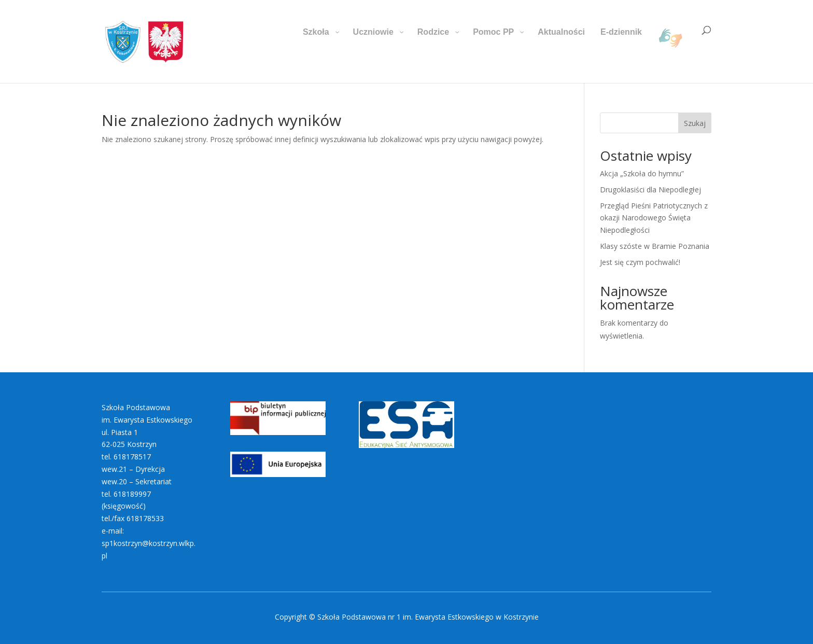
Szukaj (695, 123)
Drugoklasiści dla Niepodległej (650, 190)
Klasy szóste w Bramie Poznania (655, 246)
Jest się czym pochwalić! (640, 262)
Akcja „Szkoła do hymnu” (642, 173)
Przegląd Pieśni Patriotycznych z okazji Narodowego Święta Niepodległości (654, 218)
